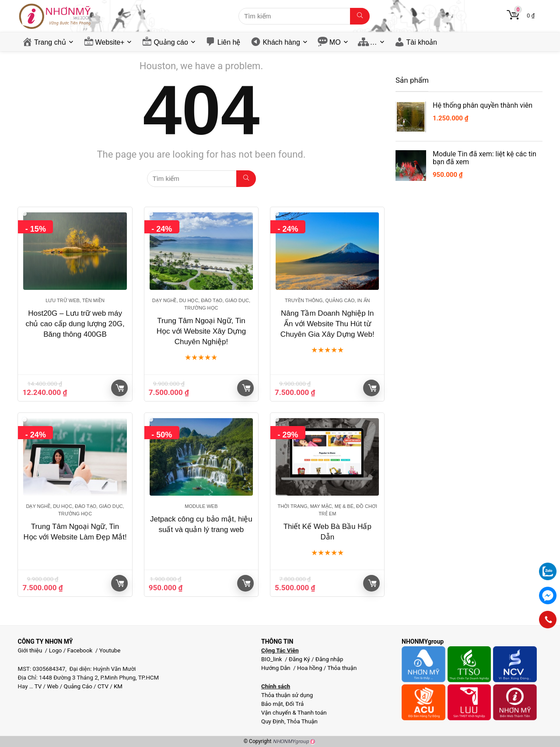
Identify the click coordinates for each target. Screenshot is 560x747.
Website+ (110, 42)
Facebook (80, 650)
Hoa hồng (310, 668)
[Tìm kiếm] (360, 16)
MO (335, 42)
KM (118, 686)
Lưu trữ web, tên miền (75, 300)
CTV (103, 686)
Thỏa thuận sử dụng (287, 695)
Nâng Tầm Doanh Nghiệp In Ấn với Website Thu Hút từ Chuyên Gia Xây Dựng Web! (327, 324)
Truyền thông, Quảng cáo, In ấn (327, 300)
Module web (201, 506)
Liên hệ (229, 42)
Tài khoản (422, 42)
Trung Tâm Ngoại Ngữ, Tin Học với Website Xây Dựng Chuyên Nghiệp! (201, 331)
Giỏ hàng (120, 388)
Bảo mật (272, 704)
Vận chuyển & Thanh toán (294, 713)
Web (52, 686)
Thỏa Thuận (302, 721)
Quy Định (273, 721)
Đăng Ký (300, 659)
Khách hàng (281, 42)
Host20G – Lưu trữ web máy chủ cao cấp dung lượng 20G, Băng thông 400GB (75, 324)
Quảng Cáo (78, 686)
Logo (56, 650)
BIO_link (272, 659)
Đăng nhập (329, 659)
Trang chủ (50, 42)
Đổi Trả (295, 704)
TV (38, 686)
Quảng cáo (171, 42)
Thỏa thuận (341, 668)
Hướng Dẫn (276, 668)
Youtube (110, 650)
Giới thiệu (30, 650)
